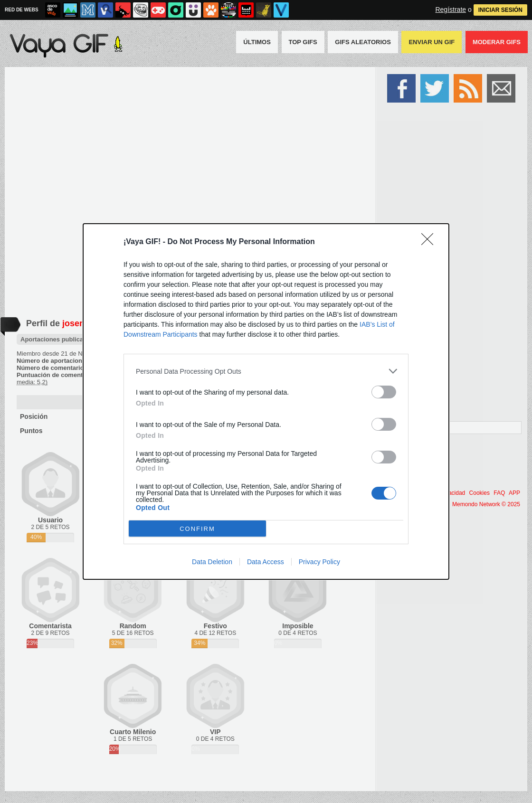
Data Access (266, 562)
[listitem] (266, 371)
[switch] (384, 392)
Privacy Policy (319, 562)
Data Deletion (212, 562)
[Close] (430, 242)
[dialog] (266, 401)
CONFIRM (197, 529)
